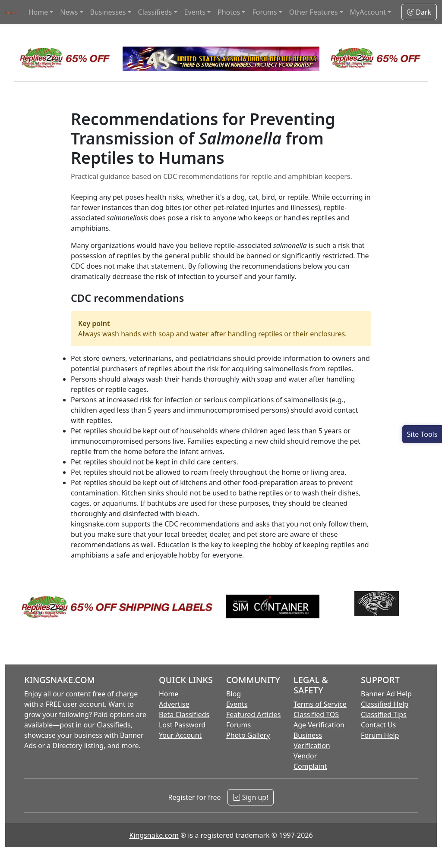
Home (169, 694)
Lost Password (182, 725)
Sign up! (251, 797)
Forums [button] (264, 12)
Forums (238, 725)
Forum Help (380, 735)
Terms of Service (320, 704)
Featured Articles (254, 714)
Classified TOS (316, 714)
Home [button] (38, 12)
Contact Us (378, 725)
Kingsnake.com (154, 835)
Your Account (180, 735)
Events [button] (195, 12)
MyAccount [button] (368, 12)
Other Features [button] (314, 12)
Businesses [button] (108, 12)
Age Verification (319, 725)
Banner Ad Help (386, 694)
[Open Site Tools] (422, 434)
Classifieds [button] (155, 12)
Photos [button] (229, 12)
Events (237, 704)
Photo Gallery (248, 735)
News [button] (69, 12)
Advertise (174, 704)
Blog (234, 694)
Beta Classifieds (184, 714)
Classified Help (385, 704)
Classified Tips (384, 714)
